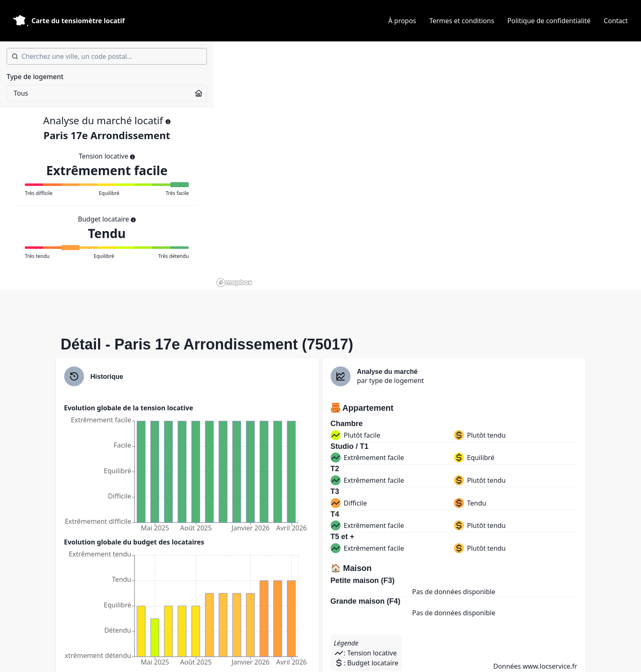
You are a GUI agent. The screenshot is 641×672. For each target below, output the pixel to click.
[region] (427, 166)
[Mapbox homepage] (234, 283)
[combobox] (107, 56)
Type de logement (35, 77)
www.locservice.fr (550, 666)
